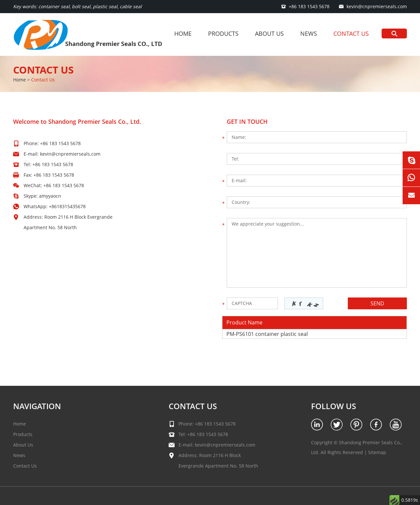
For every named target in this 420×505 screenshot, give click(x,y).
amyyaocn (50, 196)
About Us (269, 33)
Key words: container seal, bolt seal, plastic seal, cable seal (77, 6)
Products (223, 33)
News (309, 33)
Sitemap (377, 452)
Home (183, 33)
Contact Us (351, 33)
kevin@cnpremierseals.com (377, 6)
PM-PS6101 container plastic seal (267, 334)
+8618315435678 (67, 206)
